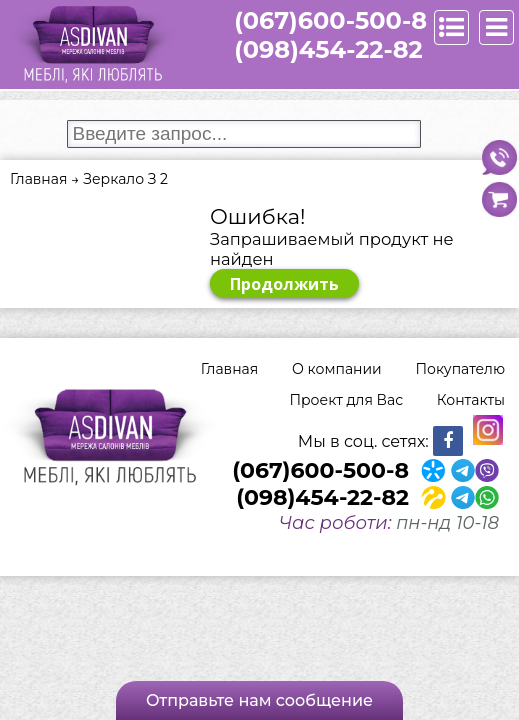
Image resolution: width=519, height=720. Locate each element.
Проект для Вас (346, 400)
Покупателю (460, 369)
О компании (337, 369)
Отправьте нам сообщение (259, 700)
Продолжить (284, 284)
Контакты (471, 400)
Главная (229, 369)
